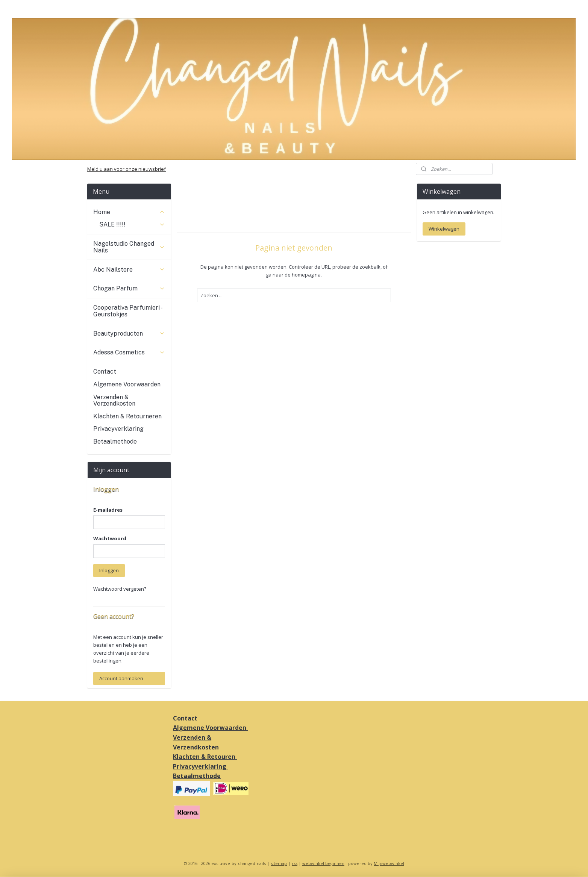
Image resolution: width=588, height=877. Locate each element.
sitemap (279, 863)
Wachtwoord (110, 538)
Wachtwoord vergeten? (120, 589)
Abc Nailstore (129, 270)
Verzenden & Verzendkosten (114, 401)
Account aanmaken (121, 678)
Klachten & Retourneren (127, 416)
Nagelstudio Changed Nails (129, 247)
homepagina (306, 275)
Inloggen (109, 570)
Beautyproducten (129, 334)
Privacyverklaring (118, 429)
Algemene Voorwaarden (127, 384)
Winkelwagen (444, 229)
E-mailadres (108, 510)
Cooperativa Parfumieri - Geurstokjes (127, 311)
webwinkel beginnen (323, 863)
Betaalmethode (115, 442)
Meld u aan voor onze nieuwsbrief (127, 169)
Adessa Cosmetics (129, 352)
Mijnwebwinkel (389, 863)
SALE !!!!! (132, 224)
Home (129, 212)
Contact (105, 372)
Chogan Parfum (129, 288)
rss (295, 863)
